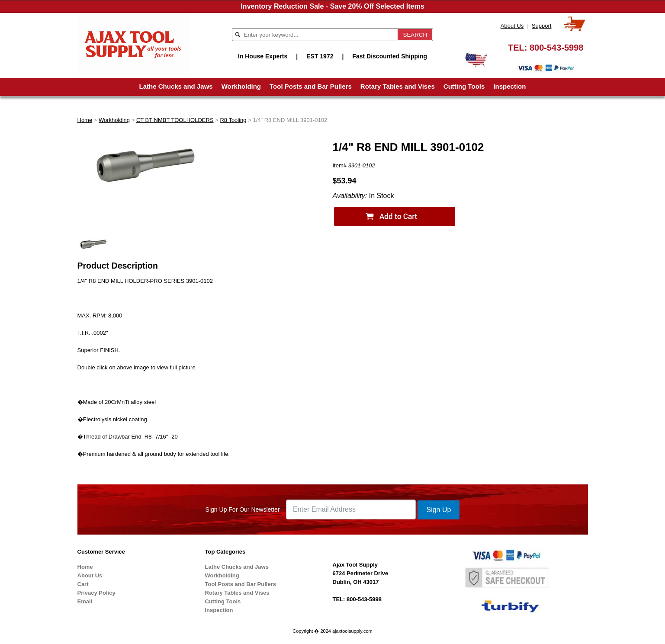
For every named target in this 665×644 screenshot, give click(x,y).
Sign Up (439, 510)
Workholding (241, 86)
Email (85, 601)
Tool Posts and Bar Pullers (311, 86)
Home (85, 120)
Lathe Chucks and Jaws (176, 86)
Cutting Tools (464, 86)
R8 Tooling (233, 120)
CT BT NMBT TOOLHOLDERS (175, 120)
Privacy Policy (96, 593)
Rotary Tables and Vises (398, 86)
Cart (83, 584)
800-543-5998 (557, 48)
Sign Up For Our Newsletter (243, 509)
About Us (512, 26)
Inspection (509, 86)
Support (542, 26)
